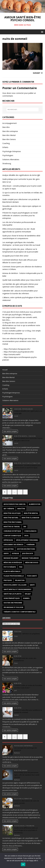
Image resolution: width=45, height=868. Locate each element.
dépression (8, 540)
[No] (42, 860)
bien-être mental (31, 513)
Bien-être (6, 127)
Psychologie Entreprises (12, 151)
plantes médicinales (12, 571)
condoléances (30, 531)
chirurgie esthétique (12, 531)
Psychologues (8, 155)
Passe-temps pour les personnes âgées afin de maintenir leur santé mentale (27, 775)
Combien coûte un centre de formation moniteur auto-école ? (28, 687)
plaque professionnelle (14, 576)
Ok (23, 864)
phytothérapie (10, 567)
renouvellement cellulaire (15, 585)
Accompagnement (10, 123)
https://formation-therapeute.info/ (17, 349)
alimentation (35, 504)
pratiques (8, 580)
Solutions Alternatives (11, 159)
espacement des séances (13, 545)
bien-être (21, 509)
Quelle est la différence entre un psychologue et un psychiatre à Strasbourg (26, 830)
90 (20, 492)
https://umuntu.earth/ (12, 354)
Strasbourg (7, 163)
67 (20, 737)
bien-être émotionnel (13, 522)
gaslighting (9, 549)
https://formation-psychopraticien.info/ (19, 352)
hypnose (15, 553)
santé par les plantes (13, 594)
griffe (6, 553)
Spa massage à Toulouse (13, 607)
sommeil (26, 598)
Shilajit (28, 594)
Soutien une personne (13, 603)
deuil (27, 536)
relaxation (20, 580)
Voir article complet (10, 431)
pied (21, 567)
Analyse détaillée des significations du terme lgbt (21, 175)
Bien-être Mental (9, 135)
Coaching (6, 143)
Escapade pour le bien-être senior (15, 256)
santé (32, 585)
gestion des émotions (26, 549)
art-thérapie (9, 509)
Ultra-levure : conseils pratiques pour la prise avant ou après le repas (28, 467)
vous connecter (18, 93)
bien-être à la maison (30, 518)
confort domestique (12, 536)
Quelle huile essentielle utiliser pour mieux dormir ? (22, 280)
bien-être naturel (11, 518)
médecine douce (32, 563)
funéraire (31, 545)
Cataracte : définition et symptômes (27, 634)
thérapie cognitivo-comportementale (20, 612)
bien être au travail (12, 527)
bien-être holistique (12, 513)
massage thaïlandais (30, 558)
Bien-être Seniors (9, 139)
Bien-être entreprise (10, 131)
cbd (25, 527)
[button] (42, 32)
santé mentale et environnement (18, 589)
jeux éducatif (28, 553)
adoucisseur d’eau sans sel (15, 504)
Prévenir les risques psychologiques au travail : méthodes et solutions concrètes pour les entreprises (20, 215)
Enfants (5, 147)
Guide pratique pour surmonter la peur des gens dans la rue (28, 439)
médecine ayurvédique (13, 563)
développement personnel (27, 540)
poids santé (32, 576)
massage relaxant (11, 558)
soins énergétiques (12, 598)
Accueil (5, 370)
